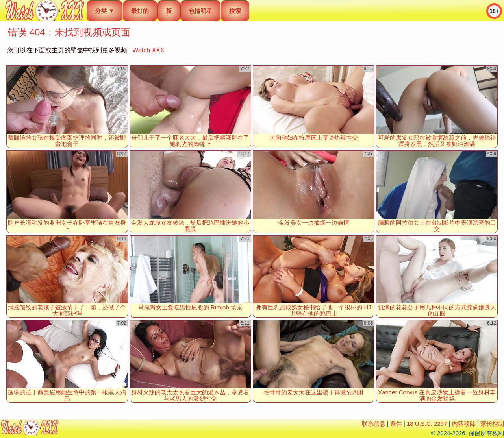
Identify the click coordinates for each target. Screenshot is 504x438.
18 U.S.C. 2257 (427, 424)
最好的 (140, 11)
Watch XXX (148, 50)
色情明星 (200, 11)
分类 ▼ (105, 11)
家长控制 (492, 424)
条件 (396, 424)
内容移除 (464, 424)
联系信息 (374, 424)
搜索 (235, 11)
